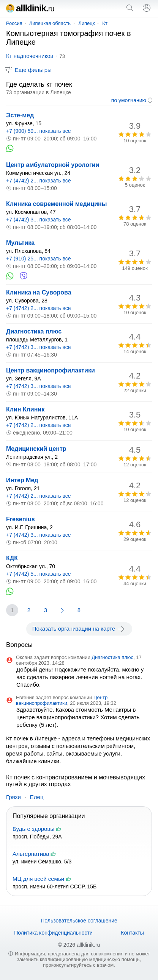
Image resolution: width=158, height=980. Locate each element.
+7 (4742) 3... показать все (39, 220)
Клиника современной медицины (56, 204)
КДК (12, 558)
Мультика (20, 243)
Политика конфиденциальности (53, 933)
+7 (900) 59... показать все (39, 131)
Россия (14, 23)
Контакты (132, 933)
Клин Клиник (25, 409)
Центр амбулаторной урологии (53, 165)
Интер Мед (22, 480)
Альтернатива (31, 854)
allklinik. (30, 8)
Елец (37, 797)
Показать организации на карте (79, 629)
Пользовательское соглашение (79, 921)
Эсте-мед (20, 115)
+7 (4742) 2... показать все (39, 181)
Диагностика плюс (34, 331)
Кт (105, 23)
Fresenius (21, 519)
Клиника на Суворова (39, 292)
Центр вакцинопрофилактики (51, 370)
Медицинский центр (36, 449)
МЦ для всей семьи (38, 879)
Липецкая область (50, 23)
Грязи (13, 797)
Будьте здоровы (33, 829)
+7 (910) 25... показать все (39, 259)
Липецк (86, 23)
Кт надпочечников (30, 56)
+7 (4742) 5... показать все (39, 574)
